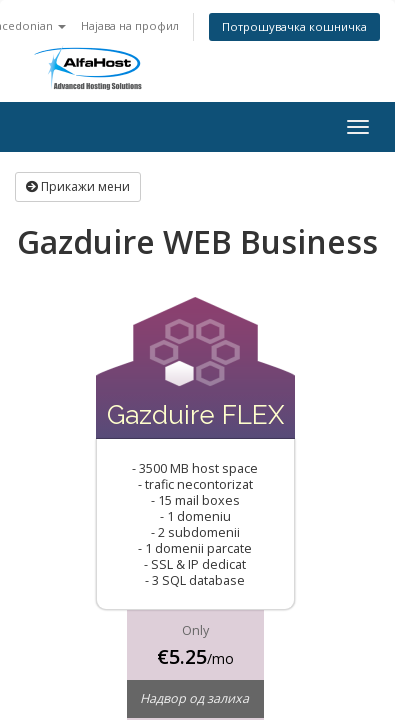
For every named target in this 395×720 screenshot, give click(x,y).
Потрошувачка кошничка (294, 26)
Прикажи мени (78, 186)
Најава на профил (130, 25)
